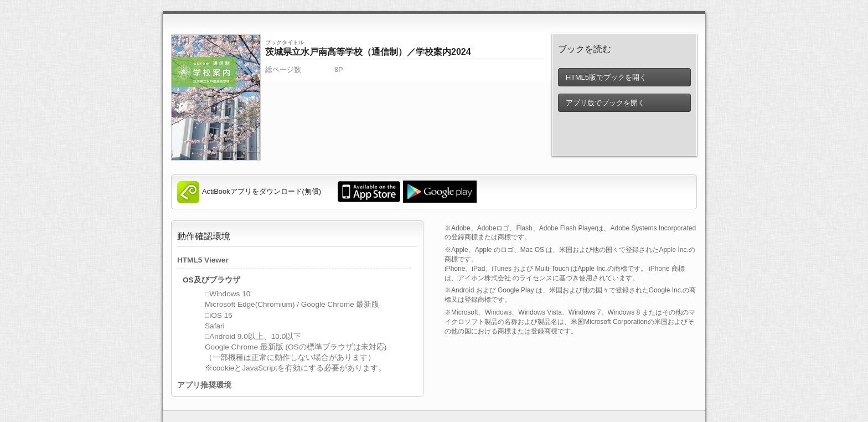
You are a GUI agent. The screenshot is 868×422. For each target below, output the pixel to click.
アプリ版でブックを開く (605, 103)
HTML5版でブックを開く (606, 77)
